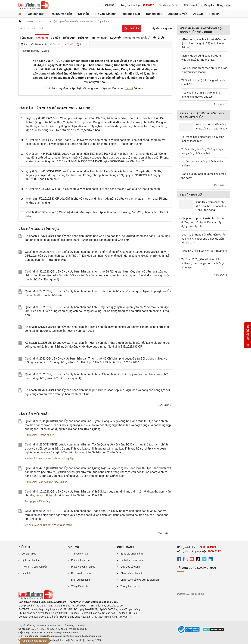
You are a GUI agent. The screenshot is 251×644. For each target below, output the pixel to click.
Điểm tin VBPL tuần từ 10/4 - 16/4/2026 (204, 251)
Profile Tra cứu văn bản (35, 567)
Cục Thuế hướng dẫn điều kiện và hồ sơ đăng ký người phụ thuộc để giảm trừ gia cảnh (203, 239)
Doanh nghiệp (46, 435)
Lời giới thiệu (29, 554)
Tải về (129, 88)
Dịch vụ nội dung (81, 580)
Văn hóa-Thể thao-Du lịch (53, 482)
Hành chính (31, 435)
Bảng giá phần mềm (132, 554)
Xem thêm (165, 405)
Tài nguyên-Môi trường (37, 501)
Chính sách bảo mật (132, 573)
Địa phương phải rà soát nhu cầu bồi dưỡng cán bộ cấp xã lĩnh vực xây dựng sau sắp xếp (203, 222)
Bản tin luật (154, 14)
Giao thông (66, 525)
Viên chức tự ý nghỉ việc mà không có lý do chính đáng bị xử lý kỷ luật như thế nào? (204, 43)
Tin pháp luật (131, 14)
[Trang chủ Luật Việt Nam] (34, 5)
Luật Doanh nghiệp (52, 640)
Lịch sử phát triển (31, 560)
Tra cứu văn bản (61, 14)
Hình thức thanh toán (132, 560)
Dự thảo (83, 14)
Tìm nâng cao (162, 29)
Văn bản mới (36, 14)
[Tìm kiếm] (132, 29)
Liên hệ (26, 573)
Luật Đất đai (72, 640)
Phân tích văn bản (81, 560)
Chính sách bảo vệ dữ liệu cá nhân (140, 580)
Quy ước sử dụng (130, 567)
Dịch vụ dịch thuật (81, 573)
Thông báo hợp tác (131, 586)
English (191, 5)
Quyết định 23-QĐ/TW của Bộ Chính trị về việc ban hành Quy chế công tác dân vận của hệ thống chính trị (93, 189)
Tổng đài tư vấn (80, 586)
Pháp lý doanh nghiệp (83, 567)
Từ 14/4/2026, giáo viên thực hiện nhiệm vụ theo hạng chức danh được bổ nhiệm (203, 263)
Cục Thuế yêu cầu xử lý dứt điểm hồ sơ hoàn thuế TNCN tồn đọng (211, 206)
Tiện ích (214, 14)
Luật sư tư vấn (177, 14)
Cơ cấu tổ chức (33, 525)
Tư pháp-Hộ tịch (48, 459)
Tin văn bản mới (106, 14)
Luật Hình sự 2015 (91, 640)
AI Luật (198, 14)
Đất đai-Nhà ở (51, 525)
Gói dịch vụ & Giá (168, 5)
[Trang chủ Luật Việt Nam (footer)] (36, 598)
